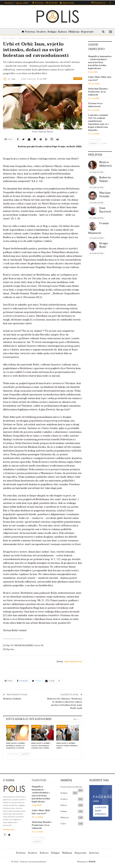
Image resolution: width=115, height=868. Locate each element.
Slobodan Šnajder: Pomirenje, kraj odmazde (98, 92)
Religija (52, 32)
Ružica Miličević (106, 164)
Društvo (40, 32)
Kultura (63, 32)
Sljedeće (25, 754)
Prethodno (13, 754)
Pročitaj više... (9, 830)
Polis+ (63, 824)
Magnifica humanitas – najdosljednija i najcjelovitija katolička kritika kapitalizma (100, 62)
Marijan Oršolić (105, 195)
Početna (38, 3)
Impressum (67, 3)
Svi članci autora (96, 172)
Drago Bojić (104, 245)
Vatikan (78, 79)
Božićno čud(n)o (12, 699)
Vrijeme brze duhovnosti (95, 105)
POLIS (92, 862)
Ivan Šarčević (105, 210)
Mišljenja (75, 32)
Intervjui (94, 853)
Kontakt (52, 3)
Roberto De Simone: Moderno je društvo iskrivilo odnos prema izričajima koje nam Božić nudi (65, 703)
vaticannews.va (73, 661)
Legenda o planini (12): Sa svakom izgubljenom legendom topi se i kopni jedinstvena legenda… (98, 122)
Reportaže (89, 32)
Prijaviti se (98, 3)
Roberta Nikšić (105, 179)
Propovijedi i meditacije (71, 787)
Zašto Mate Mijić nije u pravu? (100, 78)
